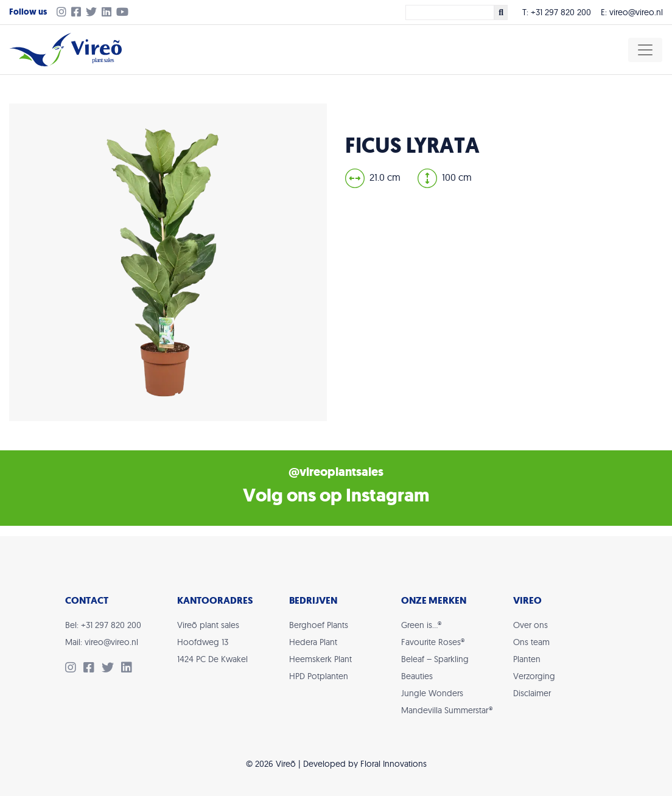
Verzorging (534, 676)
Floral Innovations (394, 764)
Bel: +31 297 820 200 (103, 625)
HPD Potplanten (319, 676)
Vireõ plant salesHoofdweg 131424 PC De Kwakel (212, 642)
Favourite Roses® (433, 642)
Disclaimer (532, 693)
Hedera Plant (313, 642)
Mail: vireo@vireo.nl (102, 642)
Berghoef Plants (319, 625)
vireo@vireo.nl (636, 12)
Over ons (530, 625)
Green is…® (421, 625)
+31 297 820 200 (561, 12)
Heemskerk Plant (320, 659)
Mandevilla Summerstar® (447, 710)
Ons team (531, 642)
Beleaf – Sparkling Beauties (435, 668)
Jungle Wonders (432, 693)
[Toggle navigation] (645, 50)
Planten (527, 659)
